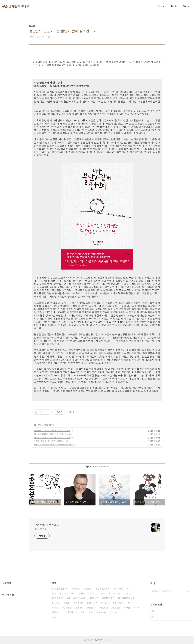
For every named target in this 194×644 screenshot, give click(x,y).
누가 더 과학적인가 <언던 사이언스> (49, 441)
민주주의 (79, 603)
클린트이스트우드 (60, 589)
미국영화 (119, 589)
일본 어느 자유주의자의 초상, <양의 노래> (52, 431)
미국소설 (57, 603)
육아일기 (93, 594)
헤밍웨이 (104, 608)
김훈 (92, 612)
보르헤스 (102, 612)
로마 (104, 594)
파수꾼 (56, 608)
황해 (131, 603)
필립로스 (116, 608)
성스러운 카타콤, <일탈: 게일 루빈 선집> (51, 434)
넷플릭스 (57, 612)
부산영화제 (119, 603)
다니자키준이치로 (127, 598)
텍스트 (37, 425)
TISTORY (98, 640)
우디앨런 (69, 612)
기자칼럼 (81, 612)
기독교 (138, 608)
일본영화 (128, 594)
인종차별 (89, 589)
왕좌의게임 (93, 603)
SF (73, 594)
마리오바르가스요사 (61, 598)
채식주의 (92, 608)
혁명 (55, 594)
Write (186, 6)
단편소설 (77, 589)
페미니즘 (95, 598)
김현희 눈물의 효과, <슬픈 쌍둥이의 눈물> (52, 438)
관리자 (108, 640)
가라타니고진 (109, 598)
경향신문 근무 (40, 529)
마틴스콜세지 (80, 598)
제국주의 (106, 603)
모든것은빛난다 (104, 589)
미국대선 (132, 589)
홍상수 (68, 603)
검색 (189, 591)
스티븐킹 (114, 612)
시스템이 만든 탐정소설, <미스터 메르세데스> (54, 445)
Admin (174, 6)
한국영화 (67, 608)
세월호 (82, 594)
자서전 (64, 594)
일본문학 (79, 608)
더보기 (54, 618)
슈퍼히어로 (115, 594)
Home (161, 6)
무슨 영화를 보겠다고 (16, 6)
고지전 (128, 608)
